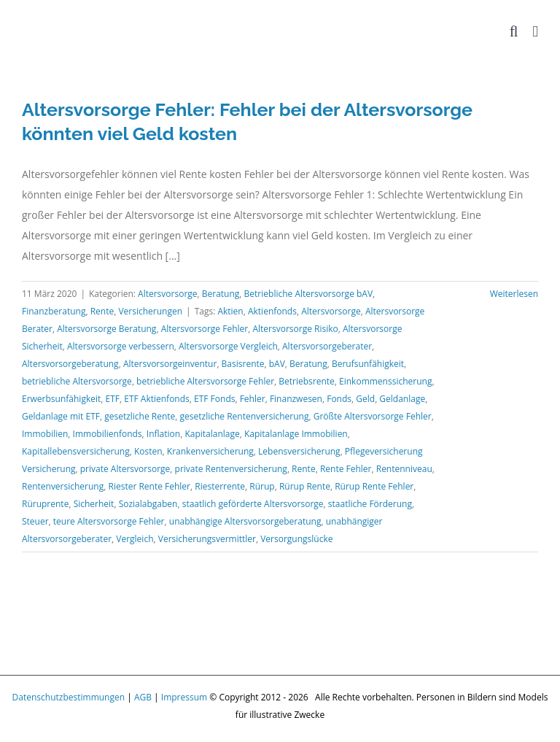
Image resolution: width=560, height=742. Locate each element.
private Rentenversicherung (231, 469)
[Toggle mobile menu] (535, 32)
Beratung (221, 294)
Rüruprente (45, 504)
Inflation (163, 434)
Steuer (35, 521)
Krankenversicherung (210, 451)
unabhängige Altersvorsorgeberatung (245, 521)
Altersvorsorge (167, 294)
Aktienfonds (272, 311)
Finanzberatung (54, 311)
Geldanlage (402, 399)
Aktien (230, 311)
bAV (277, 364)
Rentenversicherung (63, 486)
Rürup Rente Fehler (374, 486)
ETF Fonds (214, 399)
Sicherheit (94, 504)
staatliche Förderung (370, 504)
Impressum (184, 697)
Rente (102, 311)
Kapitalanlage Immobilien (296, 434)
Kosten (148, 451)
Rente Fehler (346, 469)
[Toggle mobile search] (514, 32)
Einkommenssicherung (385, 381)
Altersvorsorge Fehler (205, 329)
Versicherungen (150, 311)
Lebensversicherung (299, 451)
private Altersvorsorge (125, 469)
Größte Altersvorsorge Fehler (373, 416)
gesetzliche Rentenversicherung (245, 416)
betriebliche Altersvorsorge (77, 381)
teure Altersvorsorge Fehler (109, 521)
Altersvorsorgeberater (327, 346)
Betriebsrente (307, 381)
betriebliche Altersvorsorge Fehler (205, 381)
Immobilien (45, 434)
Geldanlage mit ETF (61, 416)
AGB (143, 697)
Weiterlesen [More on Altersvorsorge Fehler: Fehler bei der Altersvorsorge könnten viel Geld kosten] (514, 294)
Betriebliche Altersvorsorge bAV (308, 294)
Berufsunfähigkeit (368, 364)
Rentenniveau (404, 469)
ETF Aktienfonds (157, 399)
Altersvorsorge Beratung (106, 329)
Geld (365, 399)
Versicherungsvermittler (207, 539)
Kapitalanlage (212, 434)
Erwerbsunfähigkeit (61, 399)
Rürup (262, 486)
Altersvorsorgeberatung (70, 364)
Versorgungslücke (296, 539)
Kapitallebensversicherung (76, 451)
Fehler (253, 399)
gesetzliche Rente (140, 416)
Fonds (339, 399)
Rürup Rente (305, 486)
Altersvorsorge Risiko (295, 329)
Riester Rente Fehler (149, 486)
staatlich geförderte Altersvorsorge (253, 504)
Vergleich (135, 539)
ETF (113, 399)
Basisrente (243, 364)
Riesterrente (220, 486)
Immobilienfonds (108, 434)
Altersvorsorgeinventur (170, 364)
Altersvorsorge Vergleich (228, 346)
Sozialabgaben (148, 504)
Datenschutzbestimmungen (69, 697)
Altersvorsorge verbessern (121, 346)
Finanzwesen (296, 399)
